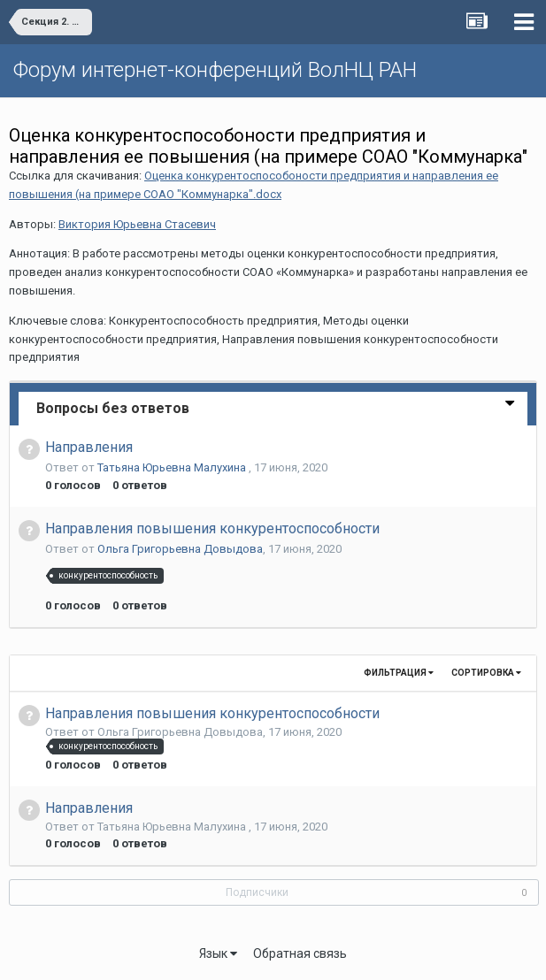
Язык (218, 953)
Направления (89, 447)
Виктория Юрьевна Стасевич (137, 224)
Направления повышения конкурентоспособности (212, 528)
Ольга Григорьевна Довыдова (180, 549)
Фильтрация (399, 673)
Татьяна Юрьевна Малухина (173, 467)
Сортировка (486, 673)
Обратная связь (300, 953)
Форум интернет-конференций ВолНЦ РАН (215, 70)
